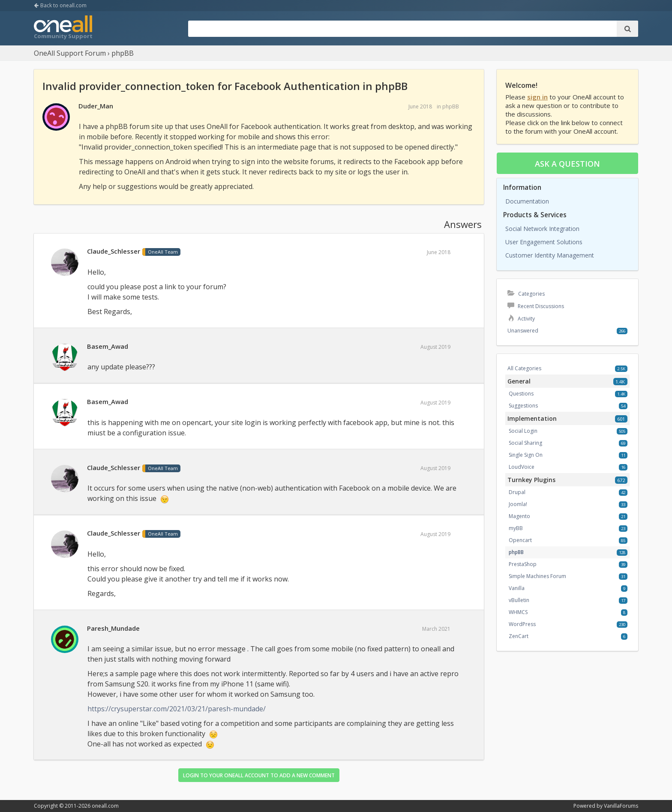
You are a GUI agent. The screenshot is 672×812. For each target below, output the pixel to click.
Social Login (523, 431)
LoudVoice (522, 467)
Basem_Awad (108, 346)
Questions (521, 394)
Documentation (527, 201)
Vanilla (517, 588)
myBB (516, 528)
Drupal (517, 492)
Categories (526, 294)
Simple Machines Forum (537, 576)
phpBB (451, 106)
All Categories (524, 368)
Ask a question (567, 164)
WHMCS (518, 612)
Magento (519, 516)
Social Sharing (525, 443)
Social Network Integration (542, 229)
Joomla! (518, 504)
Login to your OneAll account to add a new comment (259, 775)
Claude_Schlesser (114, 251)
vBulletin (519, 600)
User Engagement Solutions (544, 242)
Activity (521, 319)
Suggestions (523, 406)
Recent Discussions (536, 306)
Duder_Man (96, 106)
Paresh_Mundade (113, 628)
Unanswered (523, 331)
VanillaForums (621, 806)
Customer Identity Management (550, 255)
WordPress (522, 624)
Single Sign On (526, 455)
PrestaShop (523, 564)
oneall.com (105, 806)
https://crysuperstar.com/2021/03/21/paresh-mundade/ (177, 709)
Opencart (520, 540)
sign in (537, 97)
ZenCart (519, 636)
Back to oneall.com (60, 5)
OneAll (63, 28)
